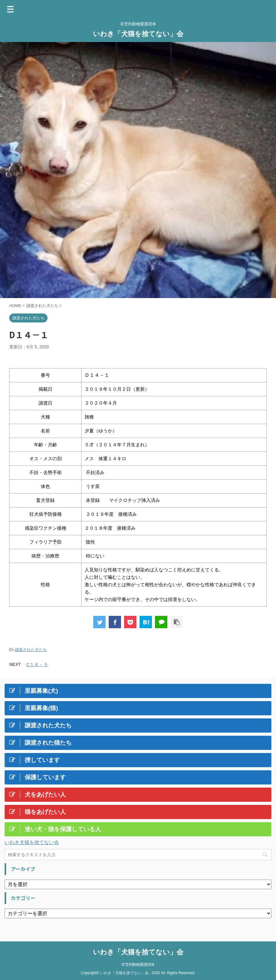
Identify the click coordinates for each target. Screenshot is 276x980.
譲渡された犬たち (31, 650)
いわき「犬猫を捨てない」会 (138, 34)
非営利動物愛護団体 (138, 963)
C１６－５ (37, 665)
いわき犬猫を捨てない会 (32, 842)
